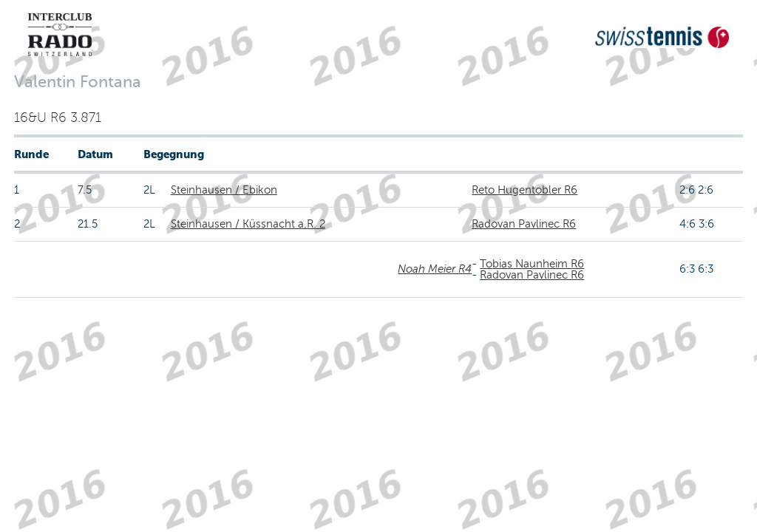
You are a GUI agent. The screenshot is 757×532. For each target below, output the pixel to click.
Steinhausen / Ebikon (224, 190)
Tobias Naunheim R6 (532, 264)
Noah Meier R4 (435, 269)
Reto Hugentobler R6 (525, 190)
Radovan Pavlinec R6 (524, 224)
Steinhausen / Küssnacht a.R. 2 (248, 224)
